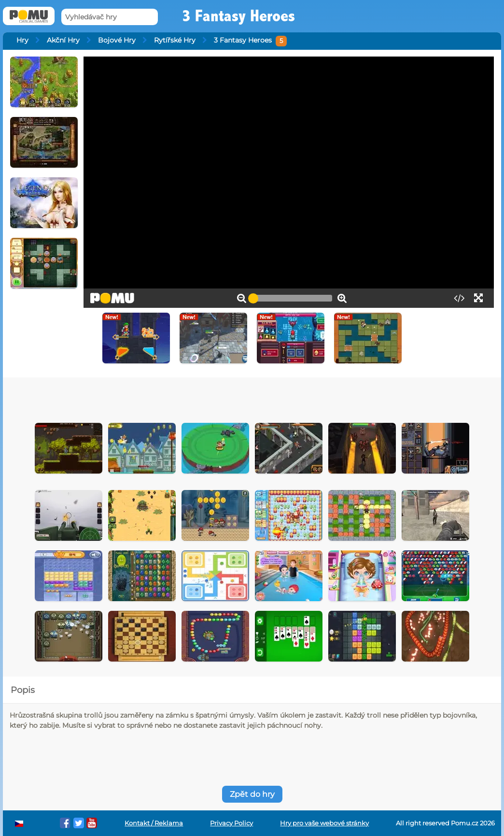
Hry (22, 40)
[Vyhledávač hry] (110, 17)
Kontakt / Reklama (154, 823)
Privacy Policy (231, 823)
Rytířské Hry (175, 40)
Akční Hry (63, 40)
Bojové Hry (117, 40)
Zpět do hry (252, 794)
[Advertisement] (209, 397)
